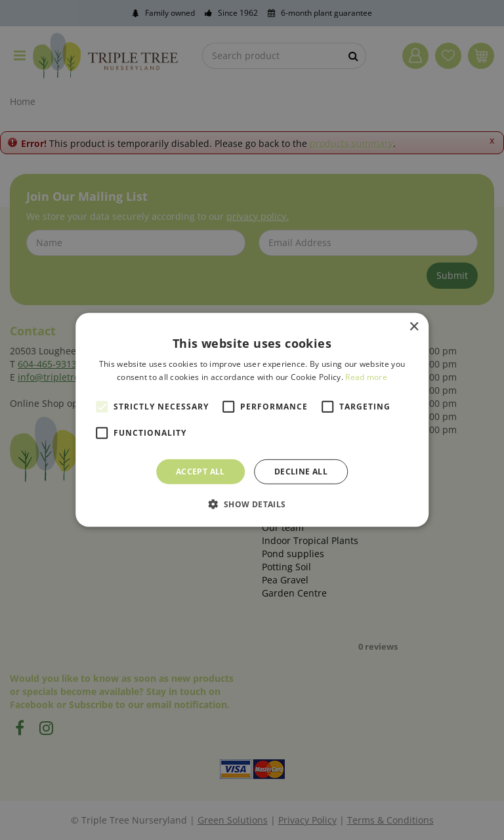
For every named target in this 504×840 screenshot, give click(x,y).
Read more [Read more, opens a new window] (366, 377)
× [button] (414, 327)
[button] (252, 504)
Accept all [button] (200, 472)
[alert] (252, 420)
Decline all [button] (301, 472)
